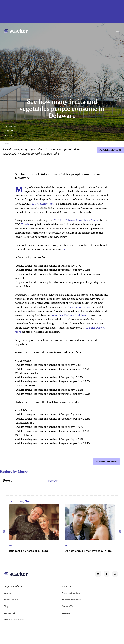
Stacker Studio (11, 600)
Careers (8, 593)
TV (10, 546)
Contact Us (67, 606)
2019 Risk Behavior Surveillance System (76, 220)
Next (120, 532)
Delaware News (62, 96)
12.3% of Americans (43, 204)
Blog (6, 606)
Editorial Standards (72, 600)
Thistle (25, 224)
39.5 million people (79, 307)
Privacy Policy (11, 613)
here (65, 249)
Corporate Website (13, 586)
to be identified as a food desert (70, 315)
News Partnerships (71, 593)
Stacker (9, 131)
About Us (67, 586)
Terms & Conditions (14, 619)
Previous (4, 532)
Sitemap (66, 613)
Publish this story (110, 150)
